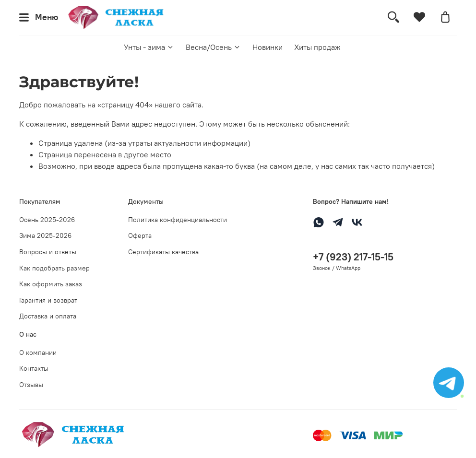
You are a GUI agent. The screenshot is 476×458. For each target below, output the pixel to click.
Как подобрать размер (54, 268)
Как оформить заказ (51, 284)
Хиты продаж (317, 47)
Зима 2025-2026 (45, 235)
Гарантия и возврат (48, 300)
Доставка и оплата (48, 316)
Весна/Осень (213, 47)
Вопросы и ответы (48, 252)
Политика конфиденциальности (178, 220)
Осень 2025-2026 (47, 220)
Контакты (34, 368)
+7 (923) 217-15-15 (353, 257)
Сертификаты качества (163, 252)
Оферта (140, 235)
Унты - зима (149, 47)
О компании (38, 352)
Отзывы (31, 385)
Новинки (268, 47)
